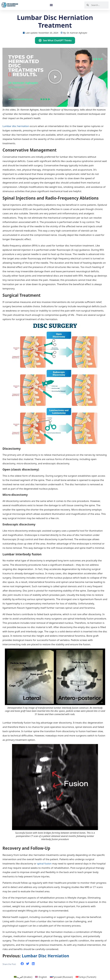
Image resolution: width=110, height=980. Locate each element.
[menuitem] (23, 977)
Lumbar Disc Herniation (45, 956)
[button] (51, 5)
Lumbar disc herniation (16, 126)
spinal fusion (44, 864)
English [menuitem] (43, 977)
